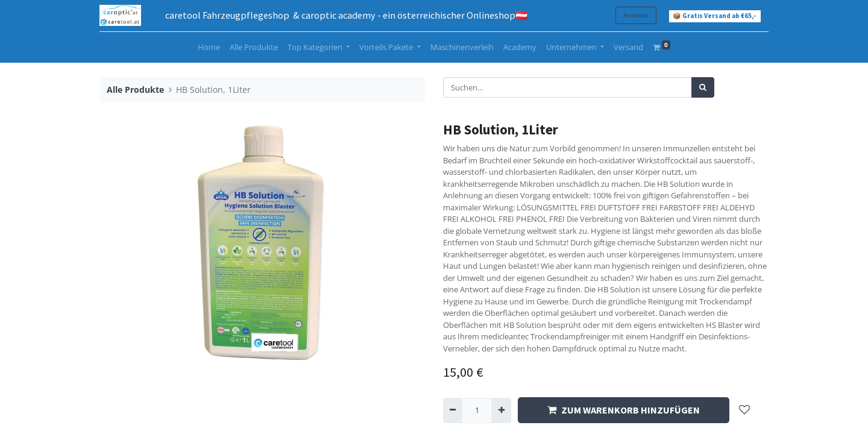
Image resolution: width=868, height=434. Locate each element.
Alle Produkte (135, 90)
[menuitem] (209, 48)
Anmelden (636, 15)
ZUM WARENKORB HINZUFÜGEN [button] (624, 410)
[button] (744, 410)
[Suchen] (703, 87)
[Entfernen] (453, 410)
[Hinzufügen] (501, 410)
